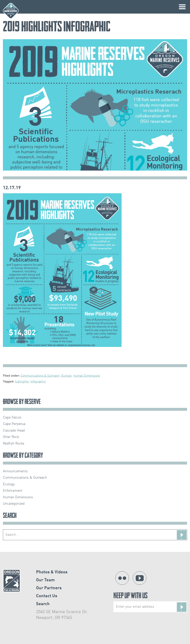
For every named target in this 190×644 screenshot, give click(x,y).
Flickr (122, 578)
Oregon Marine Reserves (11, 11)
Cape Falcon (12, 418)
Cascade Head (14, 431)
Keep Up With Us (150, 602)
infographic (38, 382)
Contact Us (47, 596)
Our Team (45, 580)
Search (43, 604)
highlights (22, 382)
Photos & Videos (52, 572)
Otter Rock (11, 437)
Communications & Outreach (40, 376)
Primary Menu (182, 7)
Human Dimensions (87, 376)
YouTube (140, 578)
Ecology (66, 376)
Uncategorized (14, 504)
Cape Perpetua (14, 424)
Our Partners (49, 588)
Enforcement (13, 491)
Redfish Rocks (14, 444)
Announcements (15, 471)
